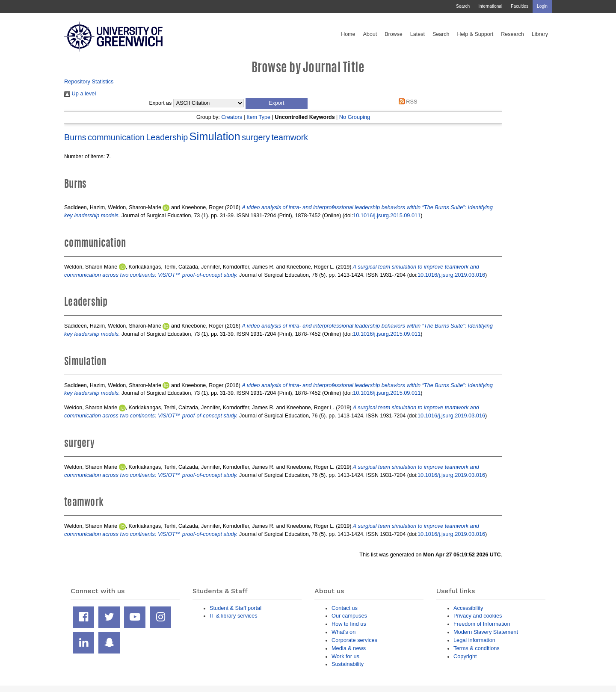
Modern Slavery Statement (486, 632)
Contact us (345, 608)
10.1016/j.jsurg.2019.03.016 (451, 275)
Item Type (258, 117)
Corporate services (354, 640)
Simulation (215, 136)
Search (463, 6)
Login (542, 6)
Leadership (167, 137)
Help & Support (475, 34)
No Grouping (355, 117)
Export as (161, 103)
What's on (344, 632)
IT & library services (234, 616)
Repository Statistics (89, 81)
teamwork (290, 137)
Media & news (349, 648)
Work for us (345, 656)
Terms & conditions (477, 648)
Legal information (474, 640)
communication (116, 137)
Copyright (465, 656)
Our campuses (349, 616)
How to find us (349, 624)
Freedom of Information (482, 624)
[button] (277, 104)
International (490, 6)
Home (348, 34)
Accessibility (468, 608)
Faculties (520, 6)
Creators (232, 117)
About (370, 34)
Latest (418, 34)
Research (512, 34)
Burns (75, 137)
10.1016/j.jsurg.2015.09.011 (387, 215)
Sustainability (348, 664)
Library (540, 34)
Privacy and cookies (478, 616)
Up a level (80, 93)
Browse (394, 34)
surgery (256, 137)
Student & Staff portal (235, 608)
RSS (406, 102)
